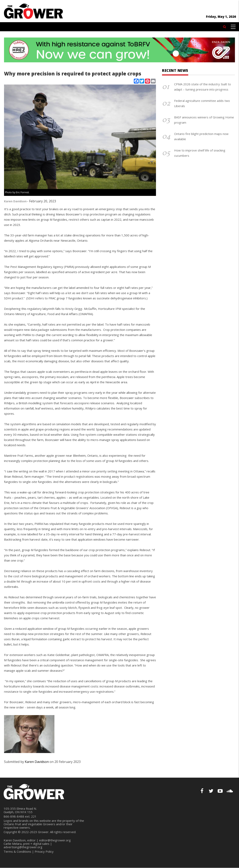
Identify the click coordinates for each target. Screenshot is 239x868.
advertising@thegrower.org (23, 847)
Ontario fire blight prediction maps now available (201, 136)
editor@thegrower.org (55, 840)
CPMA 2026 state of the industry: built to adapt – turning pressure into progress (203, 87)
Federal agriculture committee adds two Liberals (202, 103)
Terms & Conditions (17, 851)
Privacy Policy (44, 851)
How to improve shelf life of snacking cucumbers (200, 153)
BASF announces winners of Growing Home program (204, 120)
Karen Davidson (15, 201)
